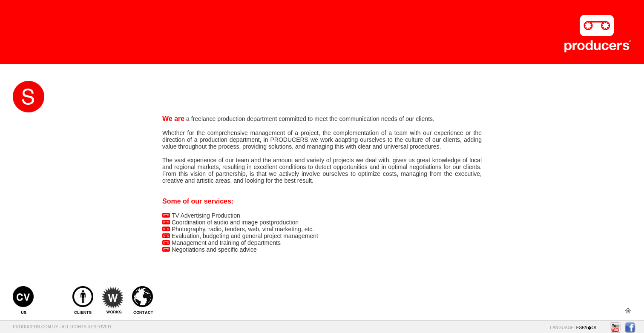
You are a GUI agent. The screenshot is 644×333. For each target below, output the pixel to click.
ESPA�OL (587, 328)
